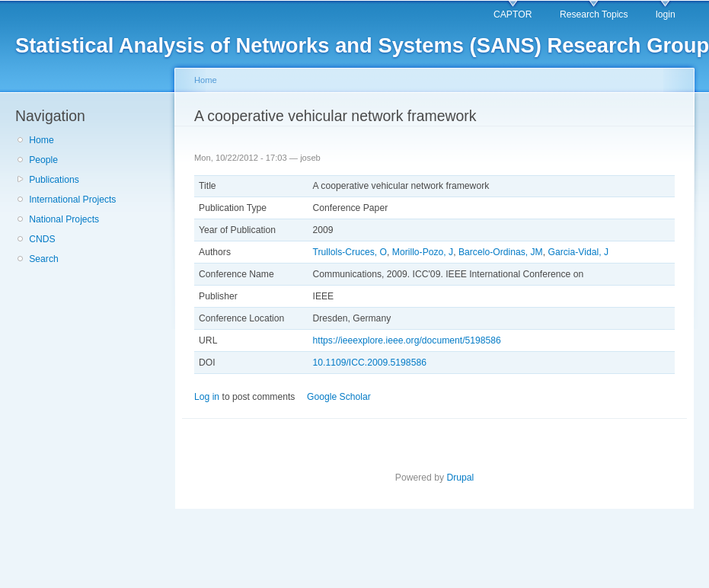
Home (41, 140)
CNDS (42, 239)
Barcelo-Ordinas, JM (501, 252)
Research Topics (594, 14)
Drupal (460, 478)
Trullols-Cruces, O (350, 252)
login (666, 14)
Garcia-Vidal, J (579, 252)
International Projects (72, 200)
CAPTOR (513, 14)
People (43, 160)
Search (44, 259)
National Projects (64, 219)
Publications (54, 180)
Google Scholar (339, 397)
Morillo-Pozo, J (423, 252)
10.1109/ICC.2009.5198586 (370, 363)
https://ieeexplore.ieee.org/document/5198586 (407, 340)
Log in (207, 397)
